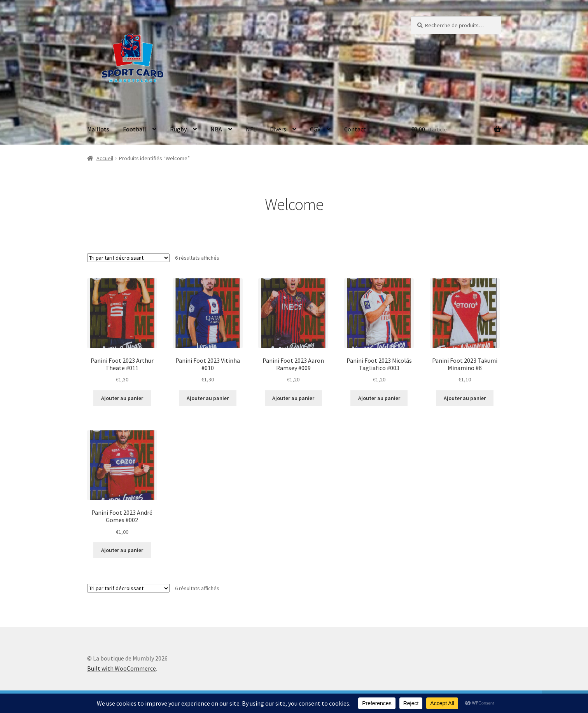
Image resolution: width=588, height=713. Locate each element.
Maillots (98, 129)
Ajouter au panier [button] (122, 398)
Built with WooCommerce (122, 668)
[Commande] (128, 258)
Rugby (178, 129)
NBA (216, 129)
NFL (251, 129)
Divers (278, 129)
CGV (315, 129)
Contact (355, 129)
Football (135, 129)
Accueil (105, 158)
